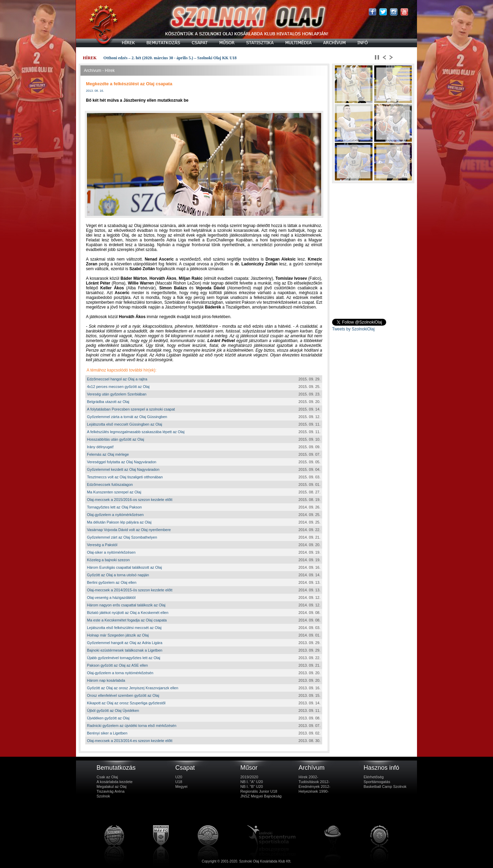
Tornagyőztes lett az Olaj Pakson (114, 507)
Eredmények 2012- (314, 787)
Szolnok (103, 796)
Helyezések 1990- (314, 791)
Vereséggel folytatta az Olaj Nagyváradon (122, 462)
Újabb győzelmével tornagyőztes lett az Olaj (124, 658)
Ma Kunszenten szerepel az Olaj (114, 492)
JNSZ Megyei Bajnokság (261, 796)
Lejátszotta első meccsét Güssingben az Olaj (125, 424)
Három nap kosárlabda (106, 680)
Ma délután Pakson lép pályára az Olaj (119, 522)
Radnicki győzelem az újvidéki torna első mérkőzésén (132, 726)
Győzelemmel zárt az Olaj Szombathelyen (122, 537)
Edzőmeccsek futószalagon (110, 485)
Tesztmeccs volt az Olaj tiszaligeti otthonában (125, 477)
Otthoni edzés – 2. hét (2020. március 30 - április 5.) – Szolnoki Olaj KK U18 (170, 58)
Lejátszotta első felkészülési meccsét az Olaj (124, 628)
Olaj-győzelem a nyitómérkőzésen (115, 515)
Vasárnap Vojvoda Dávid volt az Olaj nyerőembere (129, 530)
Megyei (181, 787)
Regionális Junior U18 (259, 791)
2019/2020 (249, 777)
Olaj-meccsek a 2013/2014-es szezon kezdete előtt (130, 741)
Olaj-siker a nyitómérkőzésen (111, 552)
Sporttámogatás (377, 782)
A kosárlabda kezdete (115, 782)
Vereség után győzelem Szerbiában (117, 394)
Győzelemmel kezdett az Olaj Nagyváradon (123, 469)
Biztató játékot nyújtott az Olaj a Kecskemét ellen (128, 613)
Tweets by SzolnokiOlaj (353, 329)
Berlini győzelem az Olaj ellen (112, 582)
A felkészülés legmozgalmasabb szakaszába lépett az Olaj (136, 432)
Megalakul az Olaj (111, 787)
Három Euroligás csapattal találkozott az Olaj (124, 567)
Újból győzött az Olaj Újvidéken (113, 710)
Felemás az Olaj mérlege (108, 454)
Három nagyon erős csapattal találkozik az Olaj (126, 605)
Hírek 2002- (308, 777)
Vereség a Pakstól (102, 545)
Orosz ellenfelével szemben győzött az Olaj (123, 695)
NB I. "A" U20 (252, 782)
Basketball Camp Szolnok (385, 787)
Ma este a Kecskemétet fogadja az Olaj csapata (127, 620)
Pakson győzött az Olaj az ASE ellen (117, 665)
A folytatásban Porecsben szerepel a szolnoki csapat (131, 409)
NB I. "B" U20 (252, 787)
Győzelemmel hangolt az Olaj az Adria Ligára (125, 643)
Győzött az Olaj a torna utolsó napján (118, 575)
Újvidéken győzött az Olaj (108, 718)
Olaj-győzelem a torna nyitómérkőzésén (120, 673)
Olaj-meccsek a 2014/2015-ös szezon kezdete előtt (130, 590)
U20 (179, 777)
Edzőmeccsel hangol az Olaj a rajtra (117, 379)
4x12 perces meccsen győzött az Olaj (118, 387)
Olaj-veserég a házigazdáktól (111, 597)
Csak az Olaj (107, 777)
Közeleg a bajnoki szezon (108, 560)
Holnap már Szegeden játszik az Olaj (118, 635)
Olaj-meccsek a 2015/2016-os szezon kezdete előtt (130, 500)
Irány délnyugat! (100, 447)
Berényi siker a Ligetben (107, 733)
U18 (179, 782)
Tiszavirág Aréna (111, 791)
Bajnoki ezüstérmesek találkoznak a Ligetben (125, 650)
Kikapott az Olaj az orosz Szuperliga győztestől (126, 703)
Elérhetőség (374, 777)
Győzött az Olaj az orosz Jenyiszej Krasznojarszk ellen (133, 688)
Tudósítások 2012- (314, 782)
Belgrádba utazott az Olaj (108, 402)
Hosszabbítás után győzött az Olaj (116, 439)
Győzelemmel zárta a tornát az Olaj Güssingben (127, 417)
